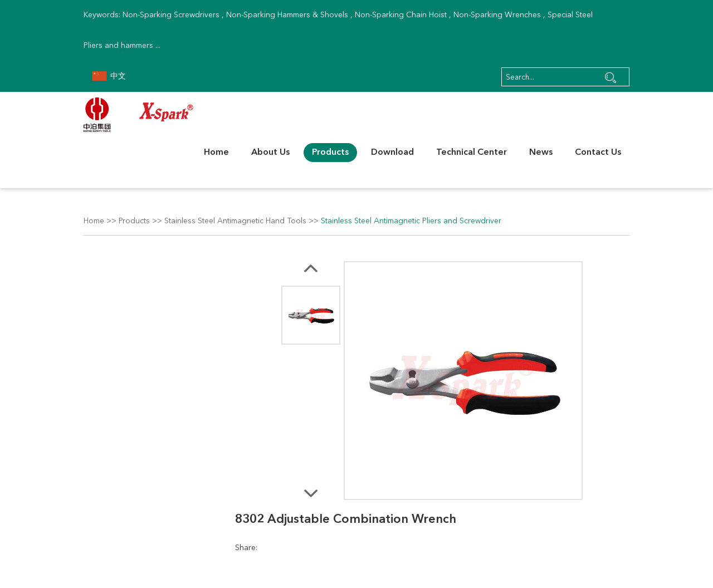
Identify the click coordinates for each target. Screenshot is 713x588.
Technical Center (472, 153)
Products (330, 153)
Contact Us (598, 153)
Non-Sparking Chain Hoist (401, 15)
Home (216, 153)
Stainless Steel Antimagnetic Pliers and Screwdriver (411, 221)
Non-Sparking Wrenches (497, 15)
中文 (109, 76)
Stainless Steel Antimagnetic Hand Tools (235, 221)
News (541, 153)
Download (392, 153)
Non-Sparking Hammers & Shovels (287, 15)
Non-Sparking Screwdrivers (171, 15)
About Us (270, 153)
